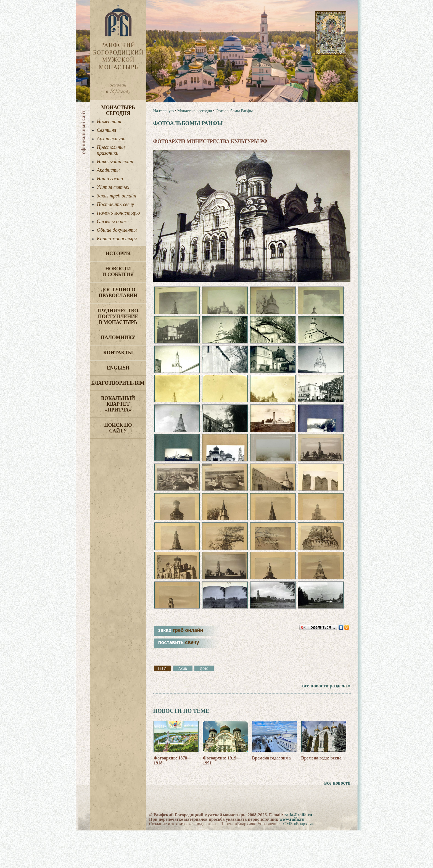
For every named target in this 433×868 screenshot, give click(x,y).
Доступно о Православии (118, 293)
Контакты (118, 353)
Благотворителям (118, 383)
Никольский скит (115, 162)
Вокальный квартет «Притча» (118, 404)
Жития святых (113, 187)
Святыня (107, 130)
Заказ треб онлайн (117, 196)
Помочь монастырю (118, 213)
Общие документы (117, 230)
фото (204, 706)
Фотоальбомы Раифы (234, 111)
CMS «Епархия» (299, 861)
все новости (337, 820)
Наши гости (110, 179)
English (118, 368)
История (118, 254)
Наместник (109, 122)
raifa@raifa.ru (298, 852)
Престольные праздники (111, 150)
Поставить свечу (116, 204)
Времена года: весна (321, 796)
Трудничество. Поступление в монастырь (118, 316)
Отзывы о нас (112, 221)
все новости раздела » (326, 724)
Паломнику (118, 337)
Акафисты (108, 170)
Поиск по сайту (118, 428)
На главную (164, 111)
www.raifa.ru (292, 857)
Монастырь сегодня (118, 110)
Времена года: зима (271, 796)
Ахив (183, 706)
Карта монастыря (117, 239)
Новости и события (118, 272)
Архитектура (111, 139)
